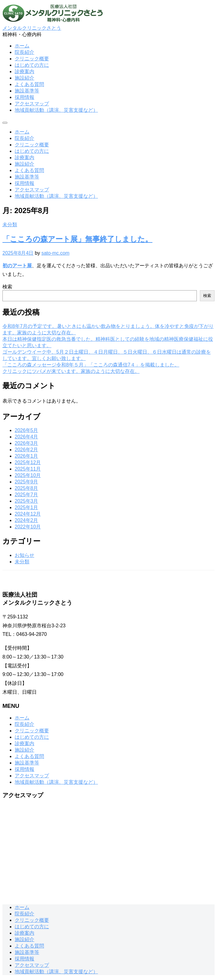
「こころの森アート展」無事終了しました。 (77, 239)
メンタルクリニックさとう (32, 28)
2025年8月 (26, 488)
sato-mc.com (55, 253)
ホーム (22, 46)
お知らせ (24, 555)
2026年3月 (26, 443)
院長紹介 (24, 52)
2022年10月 (28, 527)
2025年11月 (28, 469)
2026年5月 (26, 430)
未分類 (10, 225)
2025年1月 (26, 507)
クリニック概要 (32, 59)
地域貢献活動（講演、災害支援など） (56, 110)
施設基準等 (27, 91)
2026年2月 (26, 450)
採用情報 (24, 97)
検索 (7, 287)
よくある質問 (29, 84)
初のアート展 (17, 266)
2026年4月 (26, 437)
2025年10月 (28, 475)
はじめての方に (32, 65)
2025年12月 (28, 462)
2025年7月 (26, 495)
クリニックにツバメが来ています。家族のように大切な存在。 (71, 371)
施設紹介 (24, 78)
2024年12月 (28, 514)
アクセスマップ (32, 104)
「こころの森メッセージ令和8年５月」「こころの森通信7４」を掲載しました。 (91, 365)
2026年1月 (26, 456)
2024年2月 (26, 520)
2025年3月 (26, 501)
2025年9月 (26, 482)
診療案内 (24, 71)
